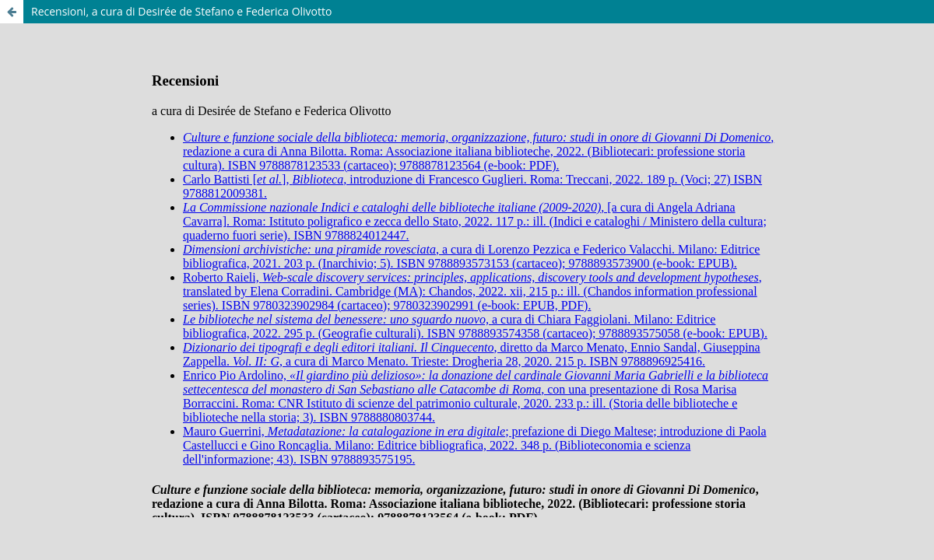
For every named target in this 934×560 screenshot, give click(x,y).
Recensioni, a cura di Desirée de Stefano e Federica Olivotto (181, 11)
